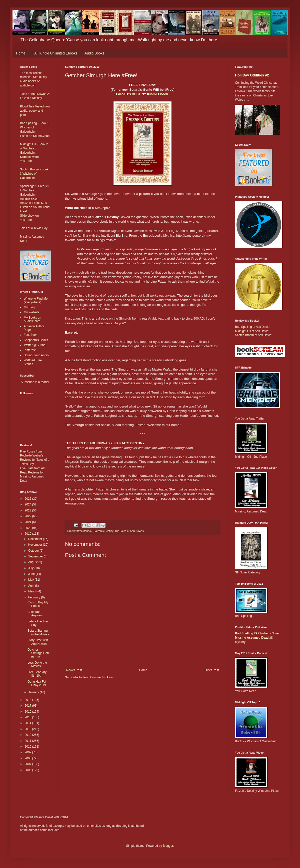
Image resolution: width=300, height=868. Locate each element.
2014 (28, 723)
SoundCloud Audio (36, 355)
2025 (28, 499)
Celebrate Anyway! (35, 614)
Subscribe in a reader (35, 382)
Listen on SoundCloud (35, 136)
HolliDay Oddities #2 (252, 75)
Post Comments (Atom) (99, 677)
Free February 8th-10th (37, 674)
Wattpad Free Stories (33, 362)
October (34, 551)
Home (21, 53)
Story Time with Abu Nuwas (38, 642)
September (36, 556)
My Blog (29, 307)
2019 (28, 534)
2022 (28, 516)
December (36, 539)
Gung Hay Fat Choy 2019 (37, 683)
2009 (28, 752)
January (34, 692)
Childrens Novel (257, 633)
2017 (28, 706)
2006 (28, 770)
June (32, 574)
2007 (28, 764)
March (33, 591)
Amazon (25, 203)
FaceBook (30, 335)
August (33, 562)
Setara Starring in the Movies (38, 632)
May (31, 580)
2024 (28, 504)
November (36, 545)
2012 (28, 735)
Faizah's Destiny (103, 531)
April (32, 586)
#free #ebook (84, 531)
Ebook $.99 (39, 203)
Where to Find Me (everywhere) (36, 300)
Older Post (212, 670)
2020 (28, 528)
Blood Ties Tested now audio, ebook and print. (35, 111)
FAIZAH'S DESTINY (131, 94)
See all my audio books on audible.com (33, 81)
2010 (28, 747)
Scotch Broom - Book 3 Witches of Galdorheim (34, 174)
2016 (28, 712)
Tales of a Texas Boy (34, 228)
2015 (28, 717)
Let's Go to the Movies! (37, 664)
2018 (28, 700)
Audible (25, 199)
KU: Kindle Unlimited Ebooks (55, 53)
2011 (28, 741)
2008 (28, 758)
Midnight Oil (243, 331)
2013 (28, 729)
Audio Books (94, 53)
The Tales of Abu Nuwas (129, 531)
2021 (28, 522)
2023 (28, 510)
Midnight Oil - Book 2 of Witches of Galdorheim (34, 148)
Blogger (168, 846)
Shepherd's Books (36, 340)
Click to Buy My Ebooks (38, 604)
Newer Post (74, 670)
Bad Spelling (243, 327)
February (35, 597)
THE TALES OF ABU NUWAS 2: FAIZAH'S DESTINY (105, 443)
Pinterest (30, 350)
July (31, 568)
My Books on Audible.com (32, 319)
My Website (31, 312)
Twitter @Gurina (35, 345)
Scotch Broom (244, 335)
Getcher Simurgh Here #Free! (39, 653)
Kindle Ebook (157, 94)
